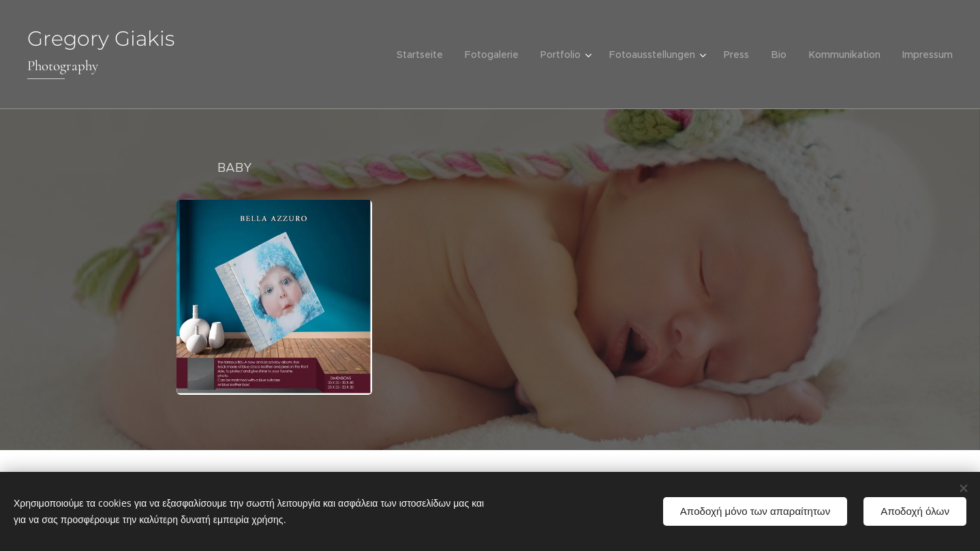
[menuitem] (428, 55)
